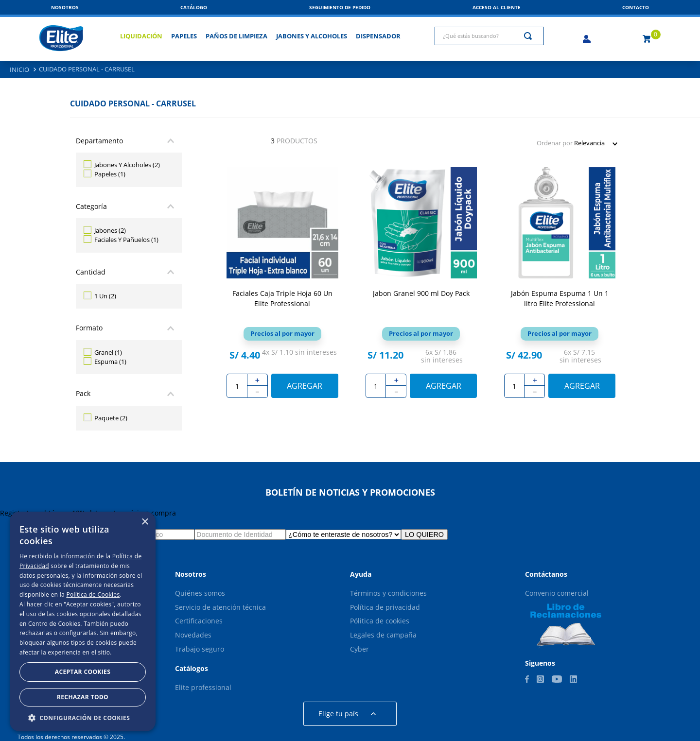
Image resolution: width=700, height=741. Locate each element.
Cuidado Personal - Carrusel (87, 69)
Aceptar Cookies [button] (83, 672)
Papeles (110, 174)
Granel (108, 352)
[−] (258, 392)
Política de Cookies (93, 595)
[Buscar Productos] (530, 36)
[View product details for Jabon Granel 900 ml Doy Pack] (421, 287)
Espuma (110, 362)
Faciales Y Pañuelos (126, 240)
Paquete (111, 418)
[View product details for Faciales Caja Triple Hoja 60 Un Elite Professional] (282, 287)
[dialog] (83, 621)
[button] (636, 7)
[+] (258, 380)
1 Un (105, 296)
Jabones (110, 230)
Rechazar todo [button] (83, 697)
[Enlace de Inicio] (19, 70)
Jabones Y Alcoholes (127, 165)
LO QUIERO (424, 534)
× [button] (145, 522)
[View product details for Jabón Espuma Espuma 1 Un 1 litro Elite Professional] (560, 287)
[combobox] (489, 36)
